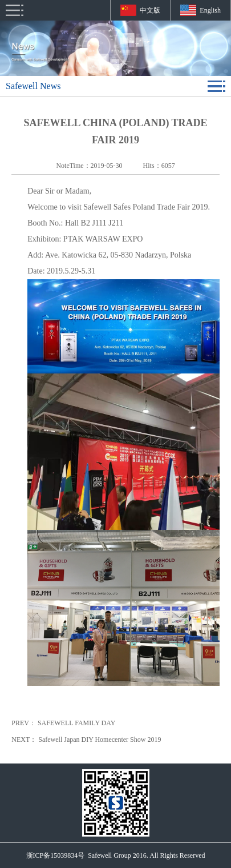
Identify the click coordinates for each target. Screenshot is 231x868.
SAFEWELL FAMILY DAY (77, 723)
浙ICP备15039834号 (56, 855)
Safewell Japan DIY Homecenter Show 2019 (100, 740)
